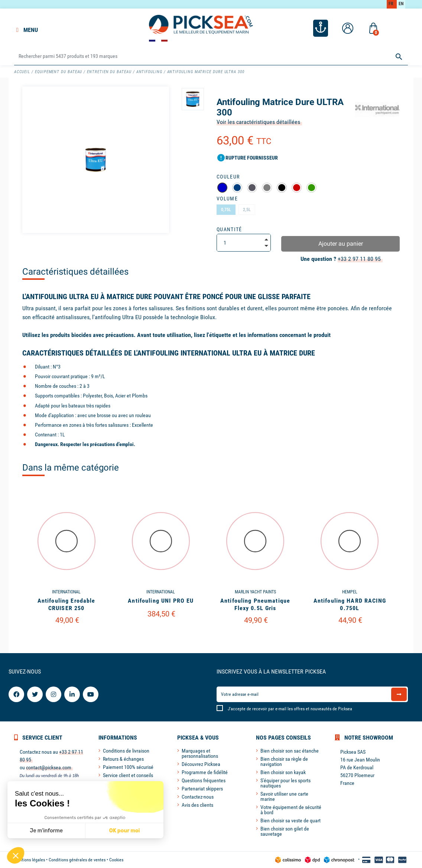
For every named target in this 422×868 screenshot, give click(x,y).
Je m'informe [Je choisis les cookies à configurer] (46, 831)
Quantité (229, 229)
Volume (227, 199)
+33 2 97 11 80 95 (359, 259)
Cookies (116, 860)
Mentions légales (30, 860)
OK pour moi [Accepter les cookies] (125, 831)
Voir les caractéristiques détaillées (258, 122)
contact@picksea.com (49, 767)
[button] (16, 855)
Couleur (228, 177)
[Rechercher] (211, 57)
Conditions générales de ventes (77, 860)
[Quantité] (244, 243)
